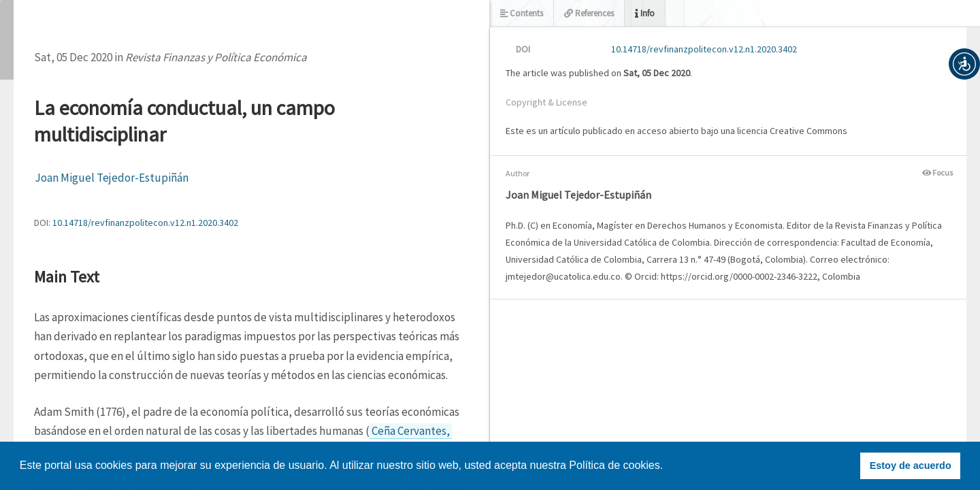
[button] (964, 64)
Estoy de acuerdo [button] (911, 465)
